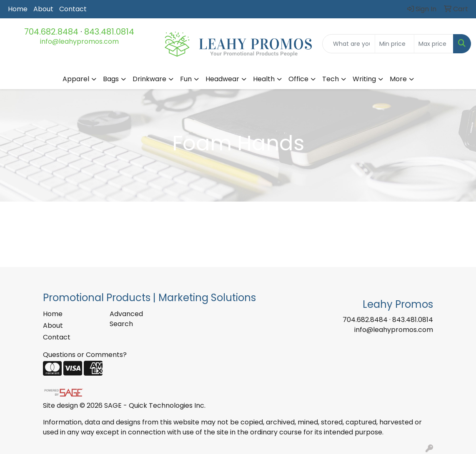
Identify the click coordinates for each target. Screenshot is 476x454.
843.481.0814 (109, 32)
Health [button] (264, 79)
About (43, 9)
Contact (73, 9)
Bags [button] (111, 79)
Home (18, 9)
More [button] (398, 79)
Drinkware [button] (149, 79)
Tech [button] (331, 79)
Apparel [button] (76, 79)
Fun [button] (186, 79)
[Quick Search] (349, 44)
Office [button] (298, 79)
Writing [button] (364, 79)
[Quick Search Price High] (434, 44)
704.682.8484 (51, 32)
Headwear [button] (222, 79)
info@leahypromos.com (79, 41)
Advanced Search (126, 319)
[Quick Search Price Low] (395, 44)
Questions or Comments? (85, 355)
